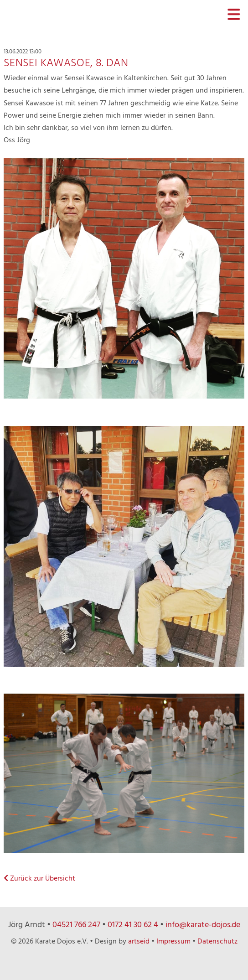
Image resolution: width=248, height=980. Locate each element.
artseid (139, 942)
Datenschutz (217, 942)
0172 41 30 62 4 (133, 925)
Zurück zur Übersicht (39, 879)
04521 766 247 (76, 925)
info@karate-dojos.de (203, 925)
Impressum (173, 942)
